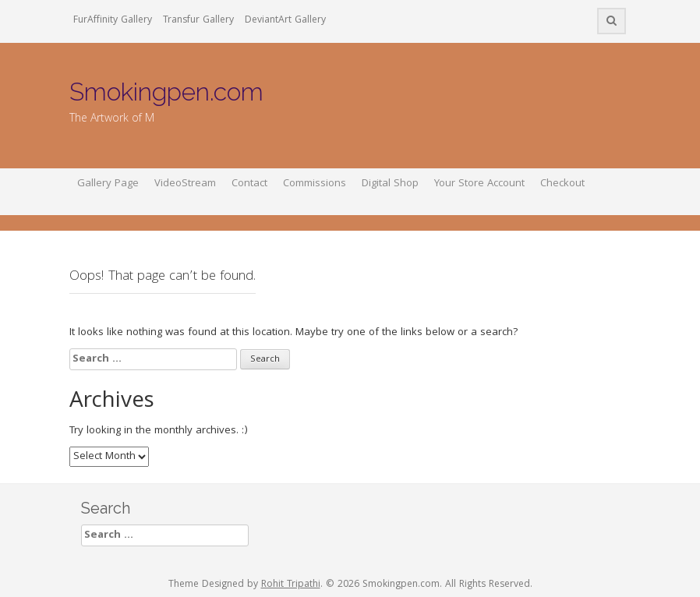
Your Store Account (479, 184)
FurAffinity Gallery (113, 21)
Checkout (562, 184)
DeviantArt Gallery (285, 21)
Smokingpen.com (166, 92)
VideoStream (185, 184)
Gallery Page (108, 184)
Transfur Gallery (198, 21)
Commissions (315, 184)
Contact (249, 184)
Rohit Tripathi (291, 585)
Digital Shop (390, 184)
